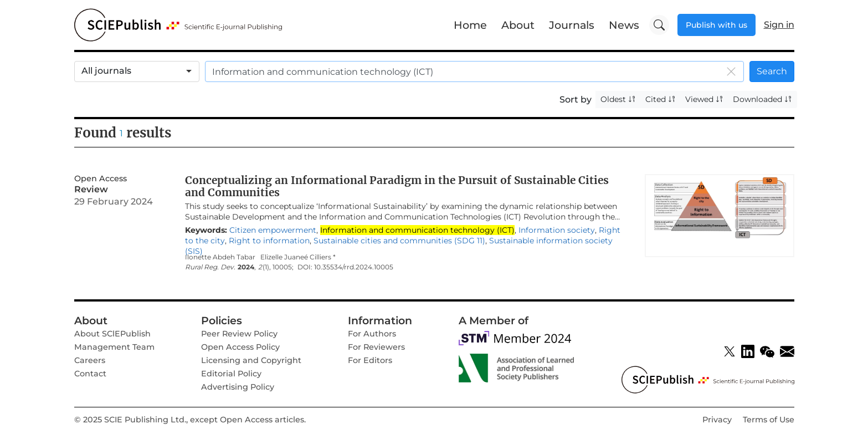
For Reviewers (376, 347)
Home (470, 25)
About (518, 25)
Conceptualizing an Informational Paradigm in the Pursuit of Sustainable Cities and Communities (397, 187)
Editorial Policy (231, 374)
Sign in (779, 25)
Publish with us (717, 25)
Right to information (269, 241)
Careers (90, 360)
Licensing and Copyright (251, 360)
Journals (572, 25)
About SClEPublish (112, 334)
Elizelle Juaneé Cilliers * (298, 257)
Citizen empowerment (273, 230)
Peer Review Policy (239, 334)
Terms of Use (769, 420)
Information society (557, 230)
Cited (661, 99)
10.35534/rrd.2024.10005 (354, 267)
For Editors (370, 360)
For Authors (372, 334)
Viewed (704, 99)
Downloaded (762, 99)
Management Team (114, 347)
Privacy (717, 420)
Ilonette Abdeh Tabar (220, 257)
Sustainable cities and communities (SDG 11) (399, 241)
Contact (90, 374)
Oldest (618, 99)
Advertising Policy (238, 387)
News (624, 25)
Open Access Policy (240, 347)
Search (772, 71)
